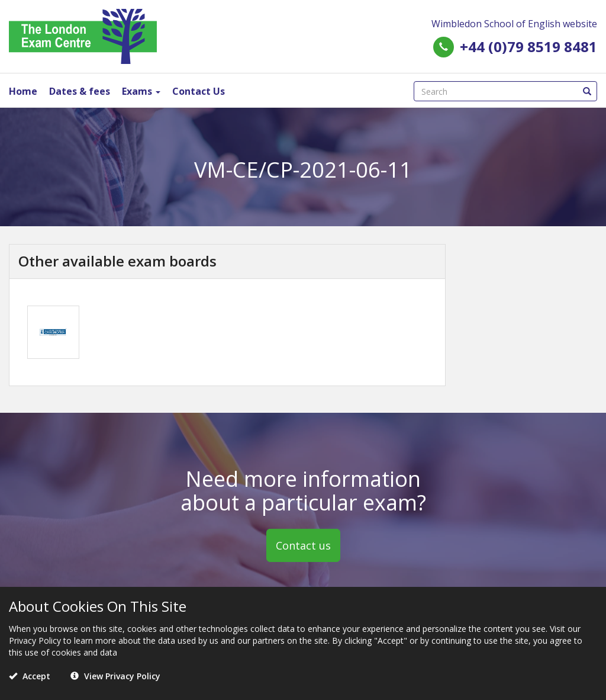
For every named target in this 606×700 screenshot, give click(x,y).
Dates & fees (80, 91)
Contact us (303, 545)
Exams (141, 91)
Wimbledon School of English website (514, 24)
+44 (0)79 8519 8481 (528, 46)
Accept (30, 676)
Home (23, 91)
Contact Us (199, 91)
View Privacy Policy (115, 676)
